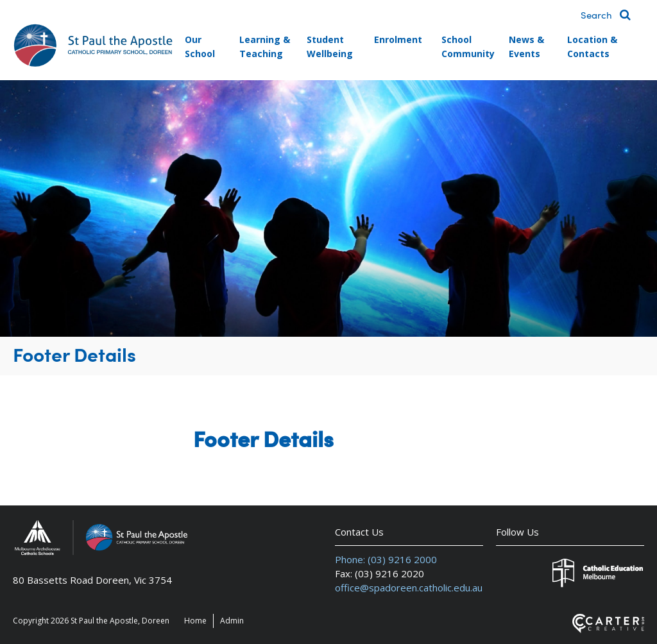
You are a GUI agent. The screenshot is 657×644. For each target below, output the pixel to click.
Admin (232, 621)
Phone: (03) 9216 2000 (386, 559)
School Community (468, 47)
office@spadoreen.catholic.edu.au (409, 588)
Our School (200, 47)
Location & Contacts (592, 47)
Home (195, 621)
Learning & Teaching (265, 47)
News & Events (526, 47)
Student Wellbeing (330, 47)
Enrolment (398, 39)
